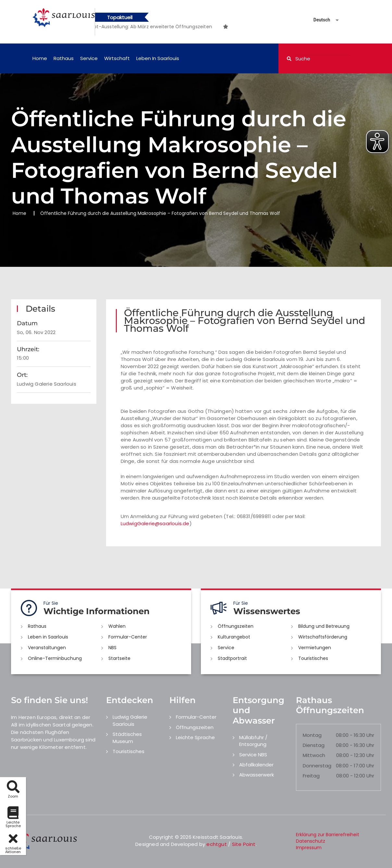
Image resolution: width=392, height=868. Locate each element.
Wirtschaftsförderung (323, 637)
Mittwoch (314, 755)
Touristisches (313, 658)
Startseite (119, 658)
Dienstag (314, 745)
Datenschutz (311, 841)
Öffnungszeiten (236, 626)
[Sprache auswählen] (318, 20)
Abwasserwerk (257, 775)
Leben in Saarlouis (158, 58)
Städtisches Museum (127, 738)
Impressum (309, 848)
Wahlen (117, 626)
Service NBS (253, 755)
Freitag (311, 776)
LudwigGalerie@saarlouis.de (155, 523)
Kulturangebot (234, 637)
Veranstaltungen (47, 648)
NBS (112, 648)
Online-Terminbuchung (55, 658)
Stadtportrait (232, 658)
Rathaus (64, 58)
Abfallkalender (256, 765)
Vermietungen (315, 648)
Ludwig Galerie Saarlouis (130, 720)
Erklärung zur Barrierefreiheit (328, 835)
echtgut (216, 844)
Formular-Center (128, 637)
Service (89, 58)
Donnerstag (317, 766)
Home (40, 58)
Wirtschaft (117, 58)
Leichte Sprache (195, 737)
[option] (159, 27)
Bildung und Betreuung (324, 626)
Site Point (244, 844)
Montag (312, 735)
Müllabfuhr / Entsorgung (253, 741)
